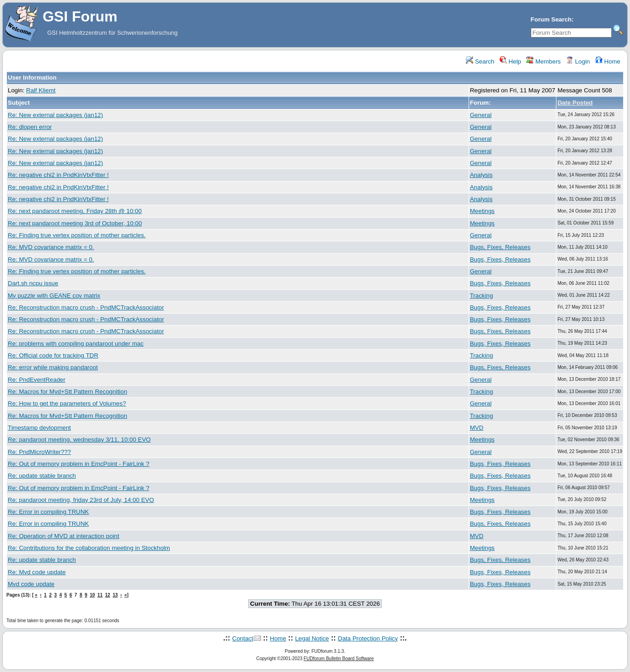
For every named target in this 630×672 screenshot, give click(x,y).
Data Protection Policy (368, 638)
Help (510, 61)
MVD (477, 428)
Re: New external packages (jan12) (55, 115)
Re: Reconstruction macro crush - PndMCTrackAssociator (86, 307)
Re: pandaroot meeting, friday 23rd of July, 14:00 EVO (81, 500)
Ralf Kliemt (41, 90)
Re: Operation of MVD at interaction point (64, 536)
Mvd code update (31, 584)
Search (480, 61)
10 (92, 595)
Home (608, 61)
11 (100, 595)
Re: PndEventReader (37, 380)
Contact (243, 638)
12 (108, 595)
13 (115, 595)
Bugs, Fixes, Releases (500, 247)
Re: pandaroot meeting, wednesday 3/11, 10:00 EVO (79, 440)
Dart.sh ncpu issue (33, 283)
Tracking (482, 296)
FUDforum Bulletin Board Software (339, 659)
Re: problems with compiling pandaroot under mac (76, 344)
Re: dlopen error (30, 127)
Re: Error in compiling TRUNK (48, 512)
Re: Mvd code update (37, 572)
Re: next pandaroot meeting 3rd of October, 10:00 (75, 223)
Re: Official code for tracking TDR (53, 355)
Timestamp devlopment (39, 428)
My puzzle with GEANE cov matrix (54, 296)
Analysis (481, 175)
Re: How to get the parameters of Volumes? (67, 403)
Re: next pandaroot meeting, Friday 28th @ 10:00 (75, 211)
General (481, 115)
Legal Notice (312, 638)
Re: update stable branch (42, 476)
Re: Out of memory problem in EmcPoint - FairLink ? (79, 464)
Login (578, 61)
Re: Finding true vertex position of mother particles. (77, 235)
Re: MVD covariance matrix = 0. (51, 247)
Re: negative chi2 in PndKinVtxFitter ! (58, 175)
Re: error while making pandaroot (53, 367)
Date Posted (575, 103)
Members (543, 61)
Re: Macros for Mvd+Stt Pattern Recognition (67, 392)
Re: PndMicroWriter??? (39, 452)
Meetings (482, 211)
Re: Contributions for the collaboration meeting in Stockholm (89, 548)
